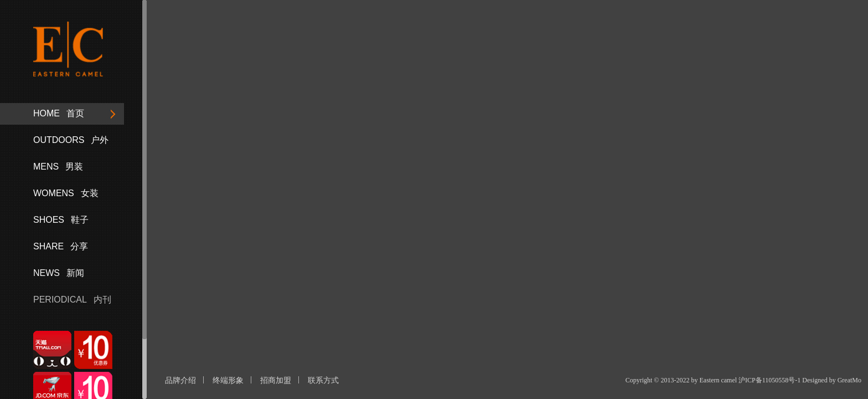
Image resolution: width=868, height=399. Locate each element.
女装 (66, 193)
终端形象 (228, 380)
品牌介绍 (180, 380)
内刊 (72, 300)
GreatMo (849, 380)
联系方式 (323, 380)
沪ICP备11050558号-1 (769, 380)
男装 (58, 167)
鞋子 (61, 220)
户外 (71, 140)
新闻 (59, 273)
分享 (61, 246)
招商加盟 (276, 380)
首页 (59, 113)
